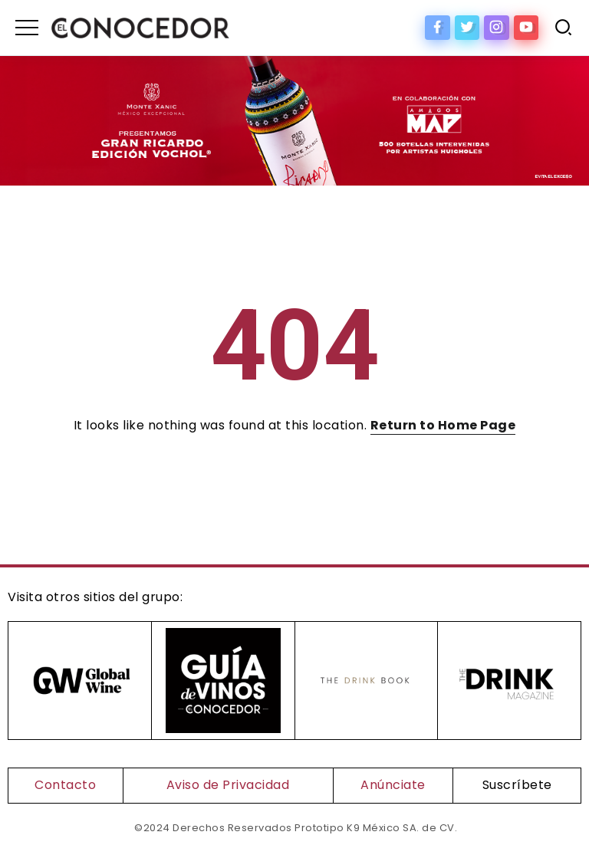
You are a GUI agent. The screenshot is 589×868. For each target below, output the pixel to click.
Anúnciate (393, 785)
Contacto (65, 785)
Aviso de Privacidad (228, 785)
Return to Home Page (443, 425)
